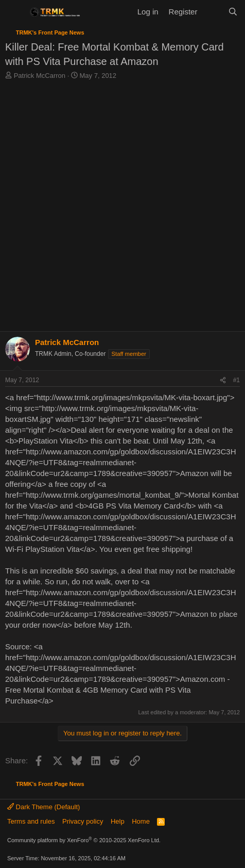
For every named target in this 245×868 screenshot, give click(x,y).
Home (141, 821)
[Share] (223, 380)
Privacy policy (83, 821)
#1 (237, 380)
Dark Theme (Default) (43, 807)
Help (118, 821)
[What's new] (212, 12)
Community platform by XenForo (84, 840)
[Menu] (14, 12)
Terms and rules (31, 821)
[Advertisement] (122, 208)
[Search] (233, 12)
